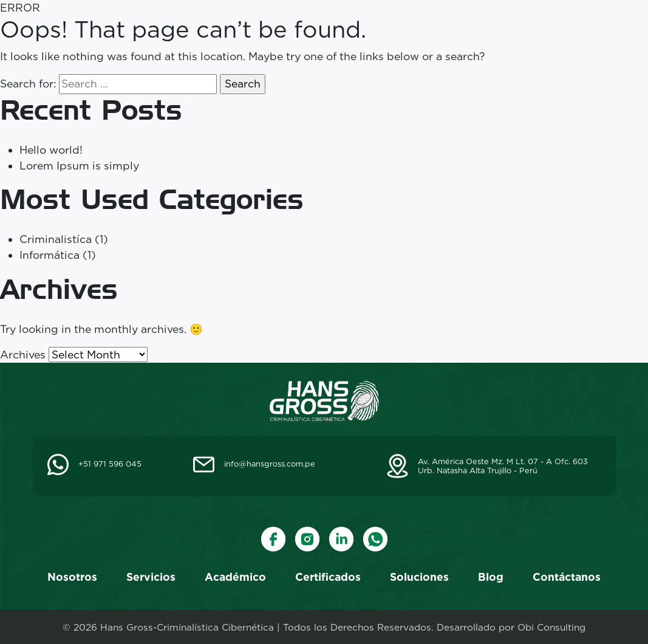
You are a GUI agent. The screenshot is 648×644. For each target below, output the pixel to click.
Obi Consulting (551, 627)
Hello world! (51, 150)
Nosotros (72, 577)
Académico (235, 577)
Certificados (328, 577)
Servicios (151, 577)
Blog (491, 577)
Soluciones (419, 577)
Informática (49, 255)
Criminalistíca (56, 239)
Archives (23, 355)
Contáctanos (567, 577)
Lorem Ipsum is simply (79, 166)
